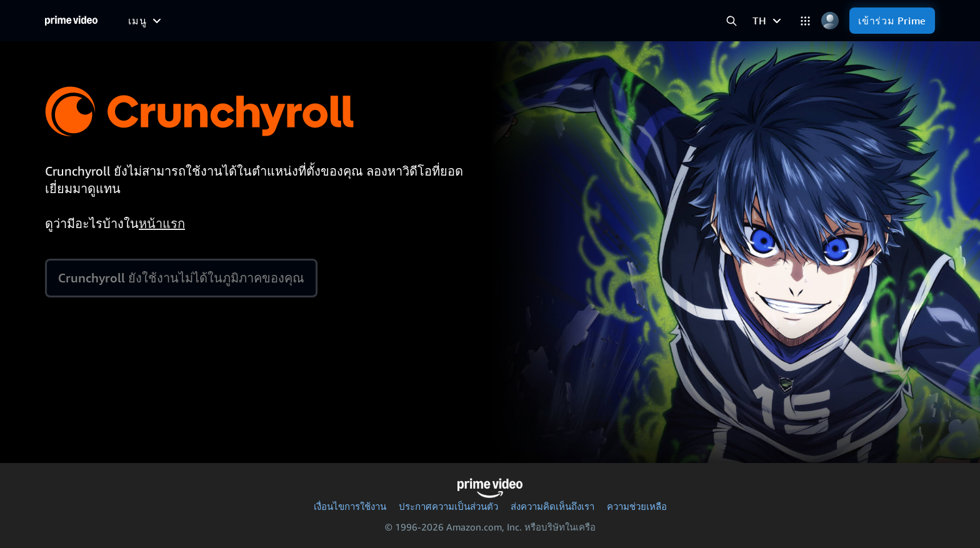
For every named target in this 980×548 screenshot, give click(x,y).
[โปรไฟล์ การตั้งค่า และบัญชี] (830, 21)
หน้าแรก (162, 223)
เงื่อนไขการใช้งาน (350, 506)
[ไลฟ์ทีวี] (466, 21)
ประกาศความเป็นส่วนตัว (448, 506)
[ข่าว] (422, 21)
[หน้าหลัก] (71, 21)
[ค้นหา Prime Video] (732, 21)
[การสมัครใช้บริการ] (555, 21)
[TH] (768, 21)
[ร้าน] (642, 21)
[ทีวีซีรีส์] (340, 21)
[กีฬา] (384, 21)
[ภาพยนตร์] (281, 21)
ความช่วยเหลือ (637, 506)
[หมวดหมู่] (805, 21)
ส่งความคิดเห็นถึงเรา (552, 506)
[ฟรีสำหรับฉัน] (210, 20)
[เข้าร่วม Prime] (892, 21)
